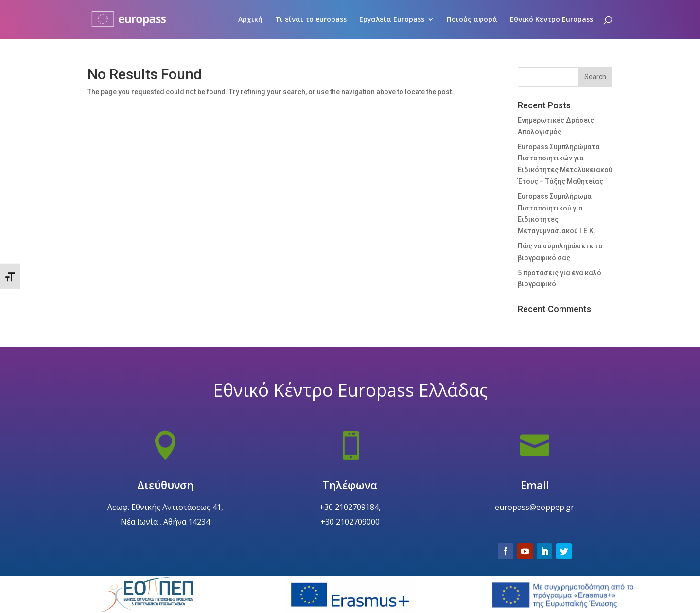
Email (535, 508)
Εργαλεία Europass (392, 20)
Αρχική (250, 20)
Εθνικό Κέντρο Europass (551, 20)
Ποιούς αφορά (472, 20)
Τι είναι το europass (311, 20)
